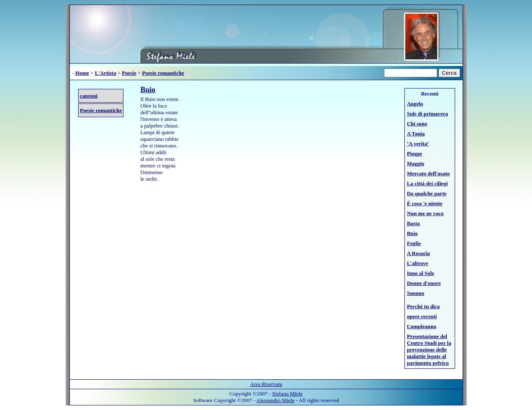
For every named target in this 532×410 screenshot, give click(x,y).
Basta (413, 223)
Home (82, 73)
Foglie (414, 243)
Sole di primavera (427, 114)
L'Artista (105, 73)
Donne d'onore (424, 283)
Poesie (129, 73)
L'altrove (417, 263)
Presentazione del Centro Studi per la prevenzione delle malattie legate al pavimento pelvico (429, 350)
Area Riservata (266, 384)
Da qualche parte (427, 193)
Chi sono (417, 124)
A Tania (416, 134)
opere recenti (422, 316)
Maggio (416, 163)
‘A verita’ (418, 144)
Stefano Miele (287, 394)
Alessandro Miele (276, 400)
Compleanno (422, 326)
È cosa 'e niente (425, 203)
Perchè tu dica (423, 306)
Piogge (415, 153)
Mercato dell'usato (428, 173)
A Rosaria (418, 253)
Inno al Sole (421, 273)
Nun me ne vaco (425, 213)
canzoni (89, 96)
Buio (148, 90)
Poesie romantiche (163, 73)
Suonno (416, 293)
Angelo (415, 104)
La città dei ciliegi (427, 183)
